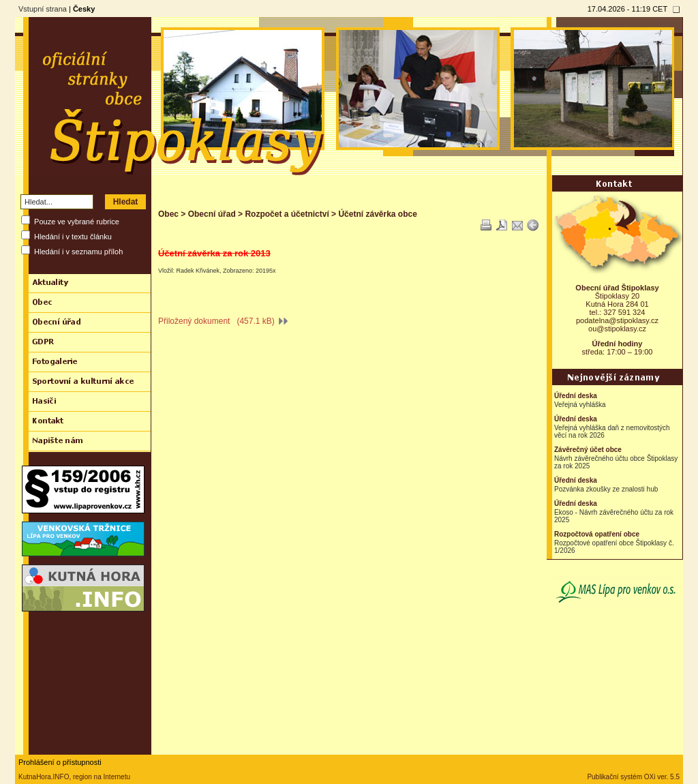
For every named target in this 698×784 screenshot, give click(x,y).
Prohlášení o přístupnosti (60, 762)
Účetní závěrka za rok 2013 (214, 253)
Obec (168, 214)
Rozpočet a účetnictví (287, 214)
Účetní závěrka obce (377, 214)
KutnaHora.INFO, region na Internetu (74, 777)
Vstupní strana (43, 9)
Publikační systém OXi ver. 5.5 (633, 777)
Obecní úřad (212, 214)
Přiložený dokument (223, 321)
